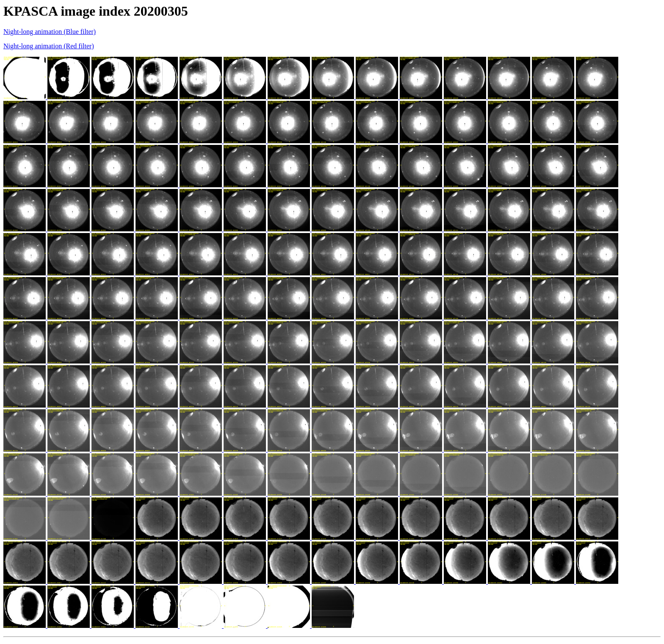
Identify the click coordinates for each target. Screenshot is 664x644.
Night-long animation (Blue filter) (50, 32)
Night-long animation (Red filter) (49, 46)
